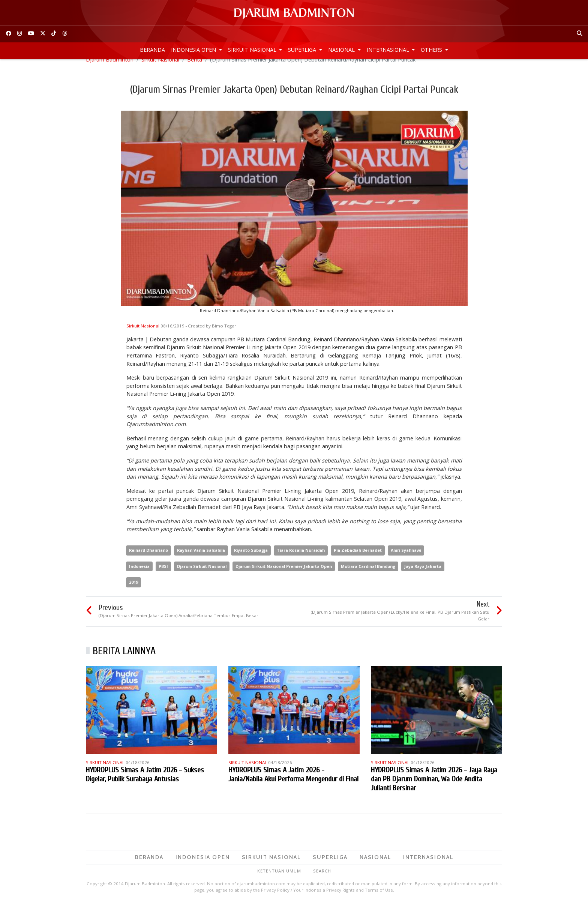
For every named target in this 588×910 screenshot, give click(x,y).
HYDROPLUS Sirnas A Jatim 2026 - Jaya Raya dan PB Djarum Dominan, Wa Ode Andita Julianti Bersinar (434, 787)
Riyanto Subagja (251, 558)
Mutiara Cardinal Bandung (368, 574)
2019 (133, 590)
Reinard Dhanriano (148, 558)
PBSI (163, 574)
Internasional (389, 50)
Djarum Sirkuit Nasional (202, 574)
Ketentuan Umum (279, 879)
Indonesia (139, 574)
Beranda (152, 50)
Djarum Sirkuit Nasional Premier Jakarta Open (284, 574)
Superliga (303, 50)
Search (322, 879)
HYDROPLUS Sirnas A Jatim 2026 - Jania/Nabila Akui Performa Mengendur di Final (293, 782)
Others (432, 50)
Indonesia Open (194, 50)
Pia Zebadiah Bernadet (358, 558)
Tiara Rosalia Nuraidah (301, 558)
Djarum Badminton (110, 67)
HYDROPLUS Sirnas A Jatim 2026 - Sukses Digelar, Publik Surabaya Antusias (145, 782)
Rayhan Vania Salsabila (201, 558)
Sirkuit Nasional (253, 50)
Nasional (342, 50)
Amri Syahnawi (406, 558)
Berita (195, 67)
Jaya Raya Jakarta (423, 574)
